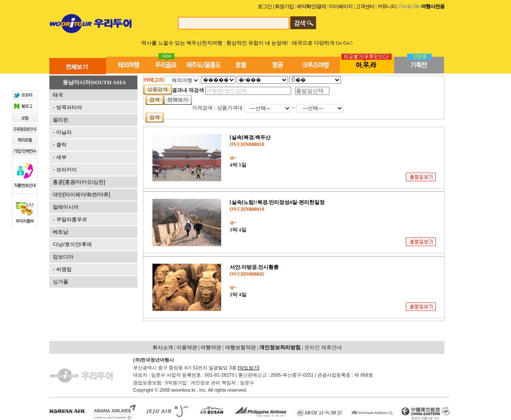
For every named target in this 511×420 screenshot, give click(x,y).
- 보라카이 (65, 170)
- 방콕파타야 (67, 107)
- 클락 (59, 145)
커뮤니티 (387, 6)
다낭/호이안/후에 (72, 244)
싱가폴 (61, 282)
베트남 (61, 232)
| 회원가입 (284, 6)
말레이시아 (66, 207)
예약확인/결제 (311, 6)
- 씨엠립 (62, 269)
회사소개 (163, 347)
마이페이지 (341, 6)
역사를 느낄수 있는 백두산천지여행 (182, 43)
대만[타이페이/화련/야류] (81, 195)
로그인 (265, 6)
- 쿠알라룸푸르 (70, 219)
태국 (58, 95)
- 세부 (59, 157)
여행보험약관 (240, 347)
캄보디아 (63, 257)
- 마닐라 (62, 132)
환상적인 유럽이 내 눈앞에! (258, 43)
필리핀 (61, 120)
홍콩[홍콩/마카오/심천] (79, 182)
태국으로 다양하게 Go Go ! (322, 43)
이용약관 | (189, 347)
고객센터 (365, 6)
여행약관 (211, 347)
